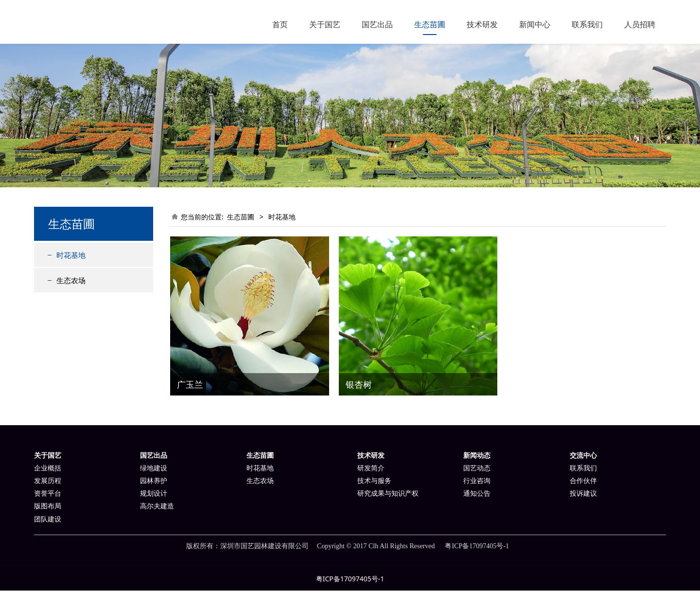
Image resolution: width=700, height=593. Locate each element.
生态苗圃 (430, 24)
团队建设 (48, 522)
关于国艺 (325, 24)
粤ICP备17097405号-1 (350, 581)
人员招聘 (640, 24)
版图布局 (48, 509)
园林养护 (154, 483)
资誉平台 (48, 496)
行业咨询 (477, 483)
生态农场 (71, 283)
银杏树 (359, 387)
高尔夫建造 (157, 509)
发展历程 (48, 483)
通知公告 (477, 496)
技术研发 (482, 24)
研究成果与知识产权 (388, 496)
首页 (280, 24)
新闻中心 (535, 24)
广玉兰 (190, 387)
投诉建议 (583, 496)
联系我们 (587, 24)
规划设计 (154, 496)
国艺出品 (377, 24)
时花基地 (71, 257)
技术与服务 (374, 483)
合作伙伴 (583, 483)
